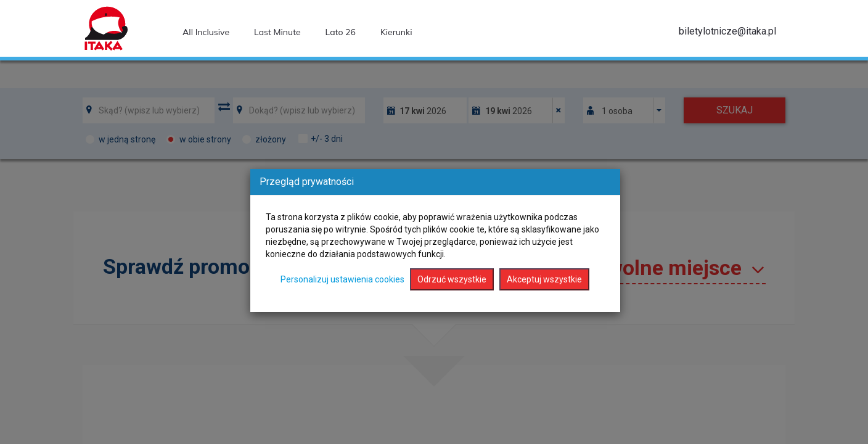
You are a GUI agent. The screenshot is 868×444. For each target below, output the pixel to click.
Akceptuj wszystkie (544, 279)
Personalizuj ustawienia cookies (342, 279)
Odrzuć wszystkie (452, 279)
